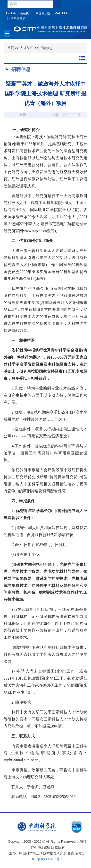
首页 (11, 48)
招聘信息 (46, 48)
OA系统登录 (17, 18)
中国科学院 (43, 13)
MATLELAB (62, 13)
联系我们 (26, 13)
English (11, 13)
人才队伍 (27, 48)
